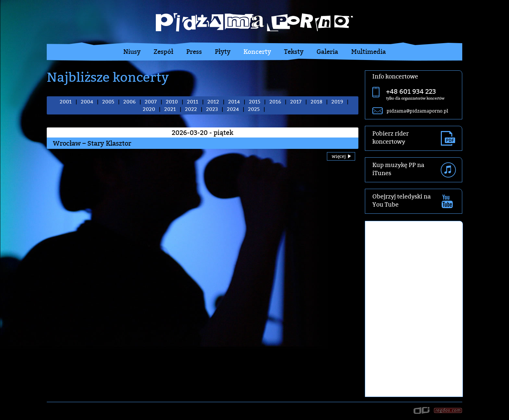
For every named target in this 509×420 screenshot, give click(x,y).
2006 (130, 102)
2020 (149, 109)
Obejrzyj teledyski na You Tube (402, 200)
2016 (275, 102)
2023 (212, 109)
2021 (170, 109)
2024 (233, 109)
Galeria (327, 52)
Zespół (163, 52)
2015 (255, 102)
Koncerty (257, 52)
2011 (193, 102)
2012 (213, 102)
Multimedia (369, 52)
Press (194, 52)
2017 (296, 102)
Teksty (294, 52)
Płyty (223, 52)
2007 (151, 102)
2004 (87, 102)
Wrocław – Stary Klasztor (92, 143)
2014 (234, 102)
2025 (254, 109)
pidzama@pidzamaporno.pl (417, 111)
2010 (172, 102)
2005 (108, 102)
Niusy (132, 52)
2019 (337, 102)
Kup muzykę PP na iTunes (398, 169)
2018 (317, 102)
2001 (66, 102)
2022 (191, 109)
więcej (339, 156)
